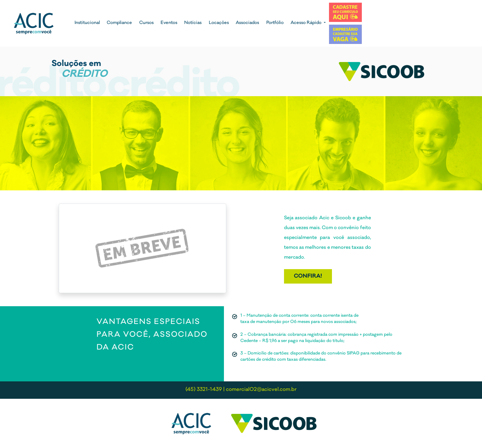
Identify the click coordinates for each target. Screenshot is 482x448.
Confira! (308, 276)
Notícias (193, 23)
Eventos (169, 23)
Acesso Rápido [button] (307, 23)
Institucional (87, 23)
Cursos (146, 23)
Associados (247, 23)
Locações (219, 23)
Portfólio (275, 23)
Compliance (119, 23)
